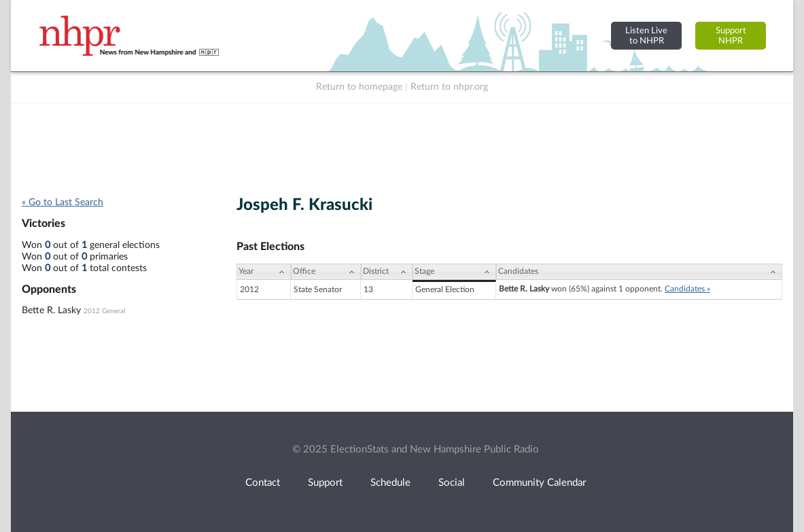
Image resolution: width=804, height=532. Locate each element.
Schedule (390, 483)
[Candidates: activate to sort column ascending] (639, 272)
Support (325, 483)
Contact (263, 483)
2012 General (104, 311)
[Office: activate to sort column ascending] (326, 272)
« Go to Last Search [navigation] (63, 202)
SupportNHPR (731, 36)
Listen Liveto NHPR (646, 36)
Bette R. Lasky (51, 311)
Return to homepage (359, 87)
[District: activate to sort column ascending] (387, 272)
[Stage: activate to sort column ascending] (454, 272)
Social (452, 483)
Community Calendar (539, 483)
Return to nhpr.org (449, 87)
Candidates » (687, 289)
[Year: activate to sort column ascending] (264, 272)
